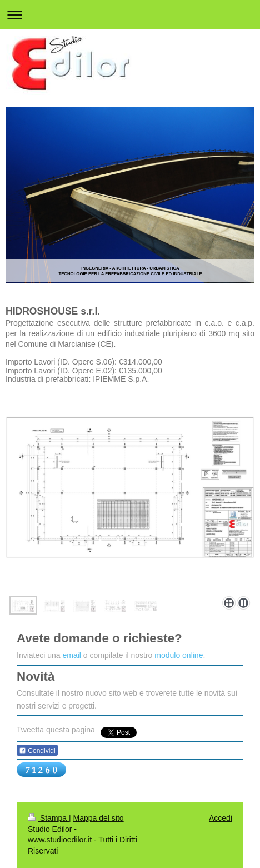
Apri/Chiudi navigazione (130, 15)
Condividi (37, 751)
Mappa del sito (99, 818)
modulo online (179, 655)
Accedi (221, 818)
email (72, 655)
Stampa (48, 818)
